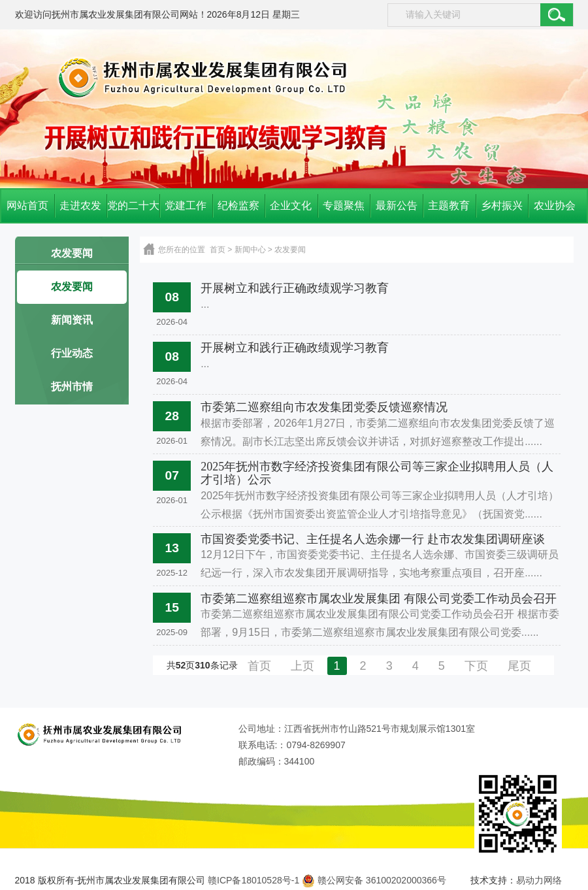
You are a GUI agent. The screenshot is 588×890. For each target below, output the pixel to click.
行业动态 (72, 353)
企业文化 (291, 206)
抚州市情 (72, 387)
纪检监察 (238, 206)
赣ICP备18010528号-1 (253, 880)
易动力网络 (539, 880)
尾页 (519, 666)
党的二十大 (133, 206)
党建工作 (186, 206)
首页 (218, 250)
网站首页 (27, 206)
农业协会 (555, 206)
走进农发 (80, 206)
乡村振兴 (502, 206)
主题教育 (449, 206)
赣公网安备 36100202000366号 (374, 880)
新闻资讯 (72, 320)
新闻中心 (250, 250)
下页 (476, 666)
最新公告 (397, 206)
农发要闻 (72, 253)
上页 (302, 666)
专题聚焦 (344, 206)
